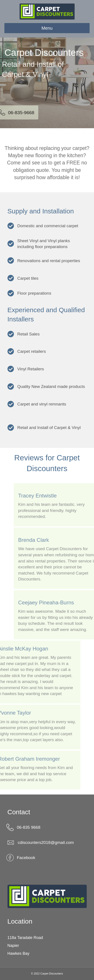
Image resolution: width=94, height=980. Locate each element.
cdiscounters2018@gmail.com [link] (46, 842)
